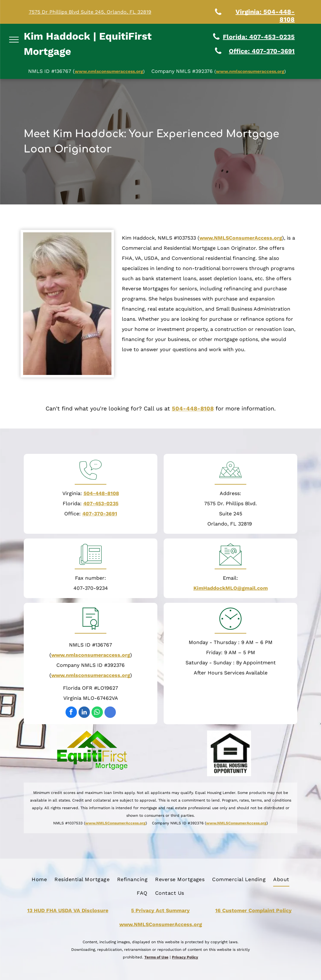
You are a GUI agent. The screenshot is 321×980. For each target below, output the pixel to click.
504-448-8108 (193, 408)
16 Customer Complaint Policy (253, 910)
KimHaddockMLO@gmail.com (231, 588)
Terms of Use (156, 957)
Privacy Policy (185, 957)
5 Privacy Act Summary (160, 910)
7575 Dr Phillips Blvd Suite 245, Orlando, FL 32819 (90, 12)
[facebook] (71, 713)
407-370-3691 (100, 514)
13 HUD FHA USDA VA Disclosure (68, 910)
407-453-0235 (101, 503)
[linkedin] (84, 713)
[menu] (14, 40)
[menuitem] (39, 880)
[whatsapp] (97, 713)
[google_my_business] (110, 713)
